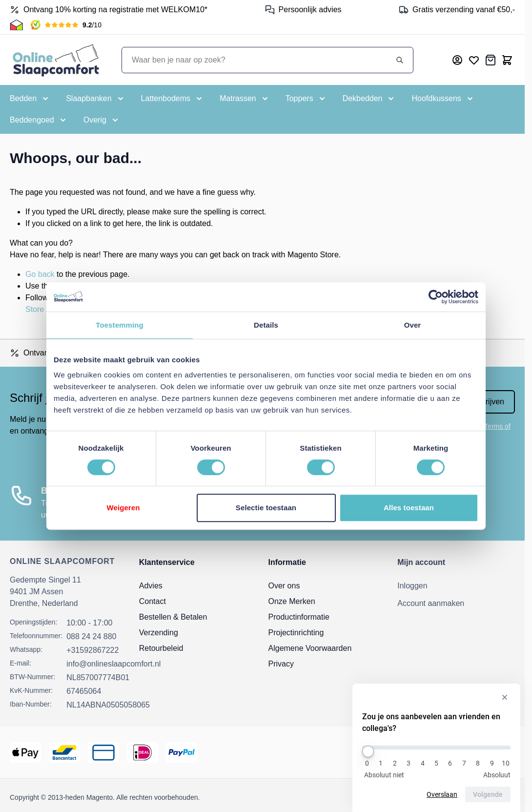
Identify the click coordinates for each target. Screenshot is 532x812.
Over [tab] (413, 325)
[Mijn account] (457, 60)
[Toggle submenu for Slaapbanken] (95, 99)
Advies (151, 586)
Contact (153, 601)
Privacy (281, 664)
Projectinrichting (296, 633)
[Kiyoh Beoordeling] (66, 25)
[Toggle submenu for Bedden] (30, 99)
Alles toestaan (409, 508)
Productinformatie (299, 617)
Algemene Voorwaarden (310, 648)
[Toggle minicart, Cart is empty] (507, 60)
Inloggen (412, 586)
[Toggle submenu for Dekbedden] (369, 99)
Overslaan (442, 794)
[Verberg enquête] (505, 697)
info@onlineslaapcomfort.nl (113, 664)
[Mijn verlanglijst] (474, 60)
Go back (40, 274)
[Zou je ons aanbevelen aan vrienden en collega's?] (436, 748)
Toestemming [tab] (120, 325)
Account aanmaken (431, 603)
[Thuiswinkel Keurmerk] (16, 25)
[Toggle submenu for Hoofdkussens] (443, 99)
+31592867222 (92, 650)
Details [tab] (266, 325)
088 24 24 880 (91, 636)
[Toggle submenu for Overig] (102, 120)
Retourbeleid (161, 648)
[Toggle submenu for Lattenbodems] (173, 99)
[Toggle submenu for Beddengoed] (39, 120)
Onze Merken (292, 601)
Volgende (488, 794)
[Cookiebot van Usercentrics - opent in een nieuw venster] (436, 297)
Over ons (284, 586)
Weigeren (123, 508)
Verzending (159, 633)
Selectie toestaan (266, 508)
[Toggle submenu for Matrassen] (245, 99)
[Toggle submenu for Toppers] (306, 99)
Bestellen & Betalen (173, 617)
